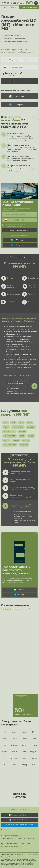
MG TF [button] (22, 436)
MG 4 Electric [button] (9, 431)
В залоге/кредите (32, 286)
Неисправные (13, 302)
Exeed (34, 758)
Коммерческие (13, 294)
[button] (29, 7)
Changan (34, 738)
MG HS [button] (6, 427)
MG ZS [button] (30, 423)
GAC (34, 765)
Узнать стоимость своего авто (20, 81)
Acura (14, 732)
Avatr (24, 732)
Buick (14, 738)
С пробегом (33, 278)
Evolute (24, 758)
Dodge (24, 752)
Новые (10, 278)
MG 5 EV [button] (22, 431)
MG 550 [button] (6, 440)
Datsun (14, 752)
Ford (14, 765)
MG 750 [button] (16, 440)
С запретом (33, 302)
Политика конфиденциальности (10, 857)
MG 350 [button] (31, 436)
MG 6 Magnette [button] (10, 445)
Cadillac (24, 738)
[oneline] (20, 60)
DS (4, 758)
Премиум (32, 294)
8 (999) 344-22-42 (18, 4)
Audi (4, 732)
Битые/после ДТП (12, 286)
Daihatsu (4, 752)
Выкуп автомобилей (14, 12)
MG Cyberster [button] (9, 436)
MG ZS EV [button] (31, 427)
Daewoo (34, 745)
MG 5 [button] (13, 423)
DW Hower (14, 758)
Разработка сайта (33, 855)
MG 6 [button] (21, 423)
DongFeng (34, 752)
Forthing (24, 765)
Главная (4, 12)
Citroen (24, 745)
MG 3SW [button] (26, 440)
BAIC (34, 732)
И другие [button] (24, 445)
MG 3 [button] (6, 423)
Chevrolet (15, 745)
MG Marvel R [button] (18, 427)
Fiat (4, 765)
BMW (4, 738)
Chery (5, 745)
